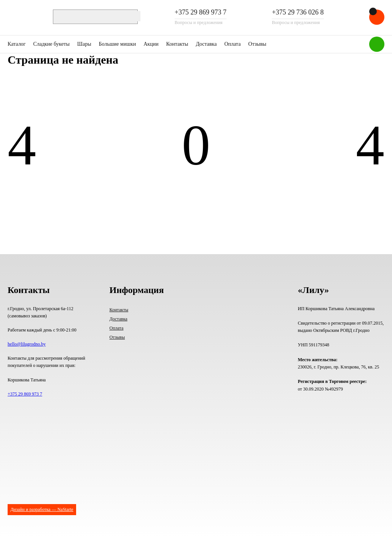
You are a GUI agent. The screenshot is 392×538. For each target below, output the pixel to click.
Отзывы (257, 44)
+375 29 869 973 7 (201, 13)
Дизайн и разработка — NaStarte (42, 509)
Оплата (232, 44)
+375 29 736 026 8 (298, 13)
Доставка (206, 44)
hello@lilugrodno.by (27, 344)
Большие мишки (118, 44)
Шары (84, 44)
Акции (151, 44)
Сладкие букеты (51, 44)
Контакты (177, 44)
